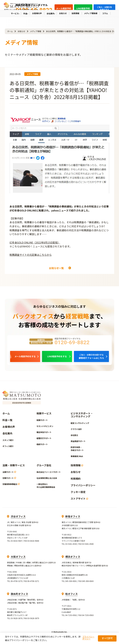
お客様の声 (9, 428)
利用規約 (76, 480)
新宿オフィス (73, 518)
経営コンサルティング (80, 424)
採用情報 (77, 467)
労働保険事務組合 (11, 485)
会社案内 (7, 435)
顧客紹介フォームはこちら (91, 357)
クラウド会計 (76, 430)
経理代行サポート (44, 439)
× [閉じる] (115, 636)
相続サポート (42, 445)
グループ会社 (44, 467)
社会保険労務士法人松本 (47, 479)
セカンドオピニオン (45, 427)
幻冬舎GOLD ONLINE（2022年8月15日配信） (35, 242)
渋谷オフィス (18, 518)
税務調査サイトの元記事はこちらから (31, 255)
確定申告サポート (44, 433)
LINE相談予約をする (57, 357)
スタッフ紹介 (8, 441)
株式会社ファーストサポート (49, 473)
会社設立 (74, 436)
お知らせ (21, 31)
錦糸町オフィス (19, 595)
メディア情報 (36, 31)
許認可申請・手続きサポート (77, 450)
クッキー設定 (78, 493)
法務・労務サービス (14, 467)
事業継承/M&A (77, 457)
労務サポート (9, 479)
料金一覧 (7, 421)
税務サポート (42, 421)
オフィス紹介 (8, 447)
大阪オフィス (18, 558)
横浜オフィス (73, 558)
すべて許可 (107, 638)
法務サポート (9, 473)
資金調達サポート (78, 442)
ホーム (10, 31)
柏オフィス (72, 595)
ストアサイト (79, 500)
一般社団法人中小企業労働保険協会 (46, 487)
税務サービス (44, 415)
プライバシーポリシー (83, 487)
